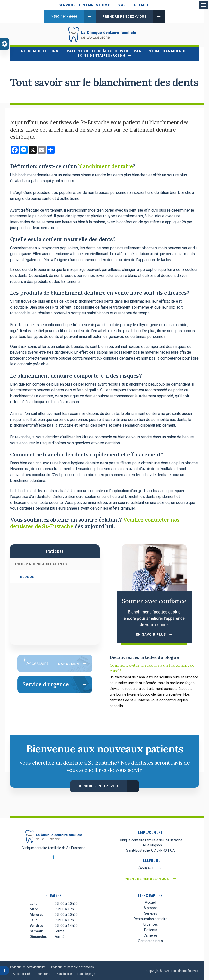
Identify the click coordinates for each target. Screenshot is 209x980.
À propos (150, 907)
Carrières (151, 934)
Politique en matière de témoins (73, 966)
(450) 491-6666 (64, 16)
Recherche (43, 973)
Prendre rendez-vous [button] (125, 16)
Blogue (27, 576)
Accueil (150, 901)
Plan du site (64, 973)
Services (151, 912)
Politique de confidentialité (28, 966)
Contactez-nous (150, 940)
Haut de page (86, 973)
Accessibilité (21, 973)
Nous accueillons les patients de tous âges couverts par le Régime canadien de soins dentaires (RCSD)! (104, 52)
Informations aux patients (41, 563)
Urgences (151, 923)
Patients (150, 929)
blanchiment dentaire (106, 165)
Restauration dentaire (151, 918)
